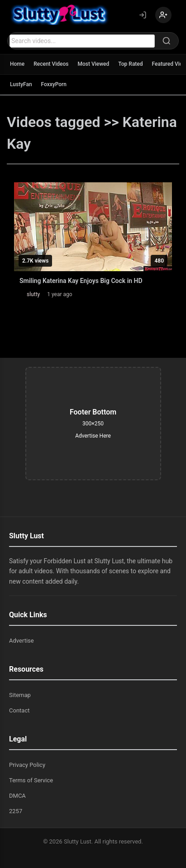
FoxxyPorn (54, 84)
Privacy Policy (27, 765)
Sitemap (20, 695)
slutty (33, 294)
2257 (16, 811)
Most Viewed (94, 64)
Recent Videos (51, 64)
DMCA (17, 796)
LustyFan (21, 84)
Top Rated (130, 64)
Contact (19, 710)
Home (17, 64)
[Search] (167, 41)
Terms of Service (31, 780)
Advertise (21, 641)
